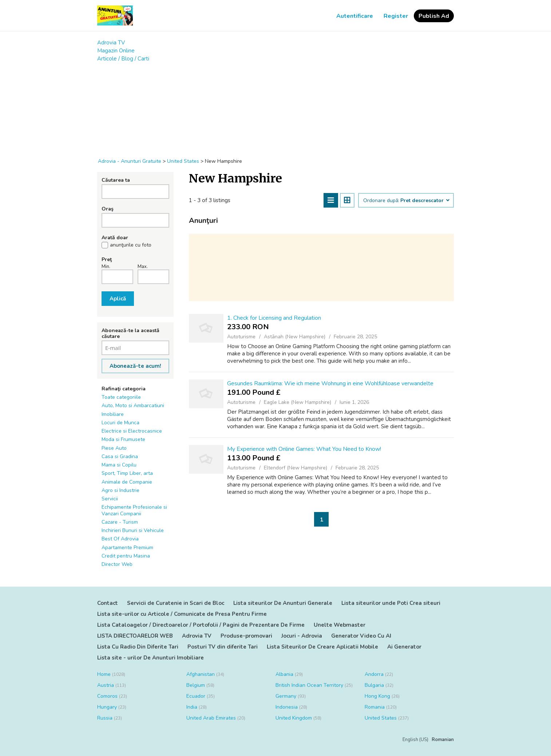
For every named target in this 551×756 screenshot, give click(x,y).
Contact (108, 603)
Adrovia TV (111, 43)
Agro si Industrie (120, 490)
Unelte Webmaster (340, 625)
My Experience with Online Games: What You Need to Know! (304, 449)
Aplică (118, 299)
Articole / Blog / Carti (123, 59)
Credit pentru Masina (126, 556)
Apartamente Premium (127, 548)
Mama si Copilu (119, 465)
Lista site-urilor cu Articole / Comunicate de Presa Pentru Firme (182, 614)
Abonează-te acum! (135, 366)
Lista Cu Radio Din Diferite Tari (138, 647)
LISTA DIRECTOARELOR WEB (135, 636)
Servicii (110, 499)
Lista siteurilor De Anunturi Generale (283, 603)
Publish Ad (434, 16)
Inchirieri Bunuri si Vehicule (133, 530)
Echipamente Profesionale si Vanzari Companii (134, 510)
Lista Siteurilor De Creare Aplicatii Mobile (322, 647)
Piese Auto (114, 448)
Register (396, 16)
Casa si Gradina (120, 456)
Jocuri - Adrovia (302, 636)
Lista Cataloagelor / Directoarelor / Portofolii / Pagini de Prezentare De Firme (201, 625)
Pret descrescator (425, 201)
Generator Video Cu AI (361, 636)
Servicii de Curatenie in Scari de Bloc (176, 603)
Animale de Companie (127, 482)
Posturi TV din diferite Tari (223, 647)
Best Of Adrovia (120, 539)
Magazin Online (116, 51)
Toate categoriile (121, 397)
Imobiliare (113, 414)
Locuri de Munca (120, 423)
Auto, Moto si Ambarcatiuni (133, 405)
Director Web (117, 564)
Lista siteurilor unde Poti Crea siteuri (391, 603)
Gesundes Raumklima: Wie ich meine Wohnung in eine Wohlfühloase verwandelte (330, 383)
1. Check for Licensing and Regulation (274, 318)
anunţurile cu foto (131, 245)
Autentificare (355, 16)
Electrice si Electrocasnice (132, 431)
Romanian (443, 740)
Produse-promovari (246, 636)
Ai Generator (404, 647)
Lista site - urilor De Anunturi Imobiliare (150, 658)
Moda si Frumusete (123, 439)
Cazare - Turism (120, 522)
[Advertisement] (275, 107)
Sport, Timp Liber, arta (127, 473)
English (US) (415, 740)
